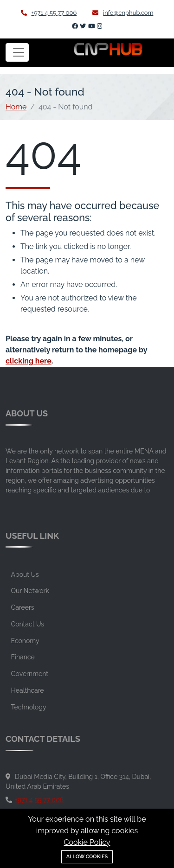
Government (30, 674)
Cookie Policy (87, 842)
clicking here (29, 361)
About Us (25, 574)
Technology (29, 707)
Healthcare (28, 690)
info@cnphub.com (123, 13)
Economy (25, 641)
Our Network (30, 591)
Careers (23, 607)
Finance (23, 657)
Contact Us (28, 624)
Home (16, 107)
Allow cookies (87, 857)
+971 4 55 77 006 (49, 13)
